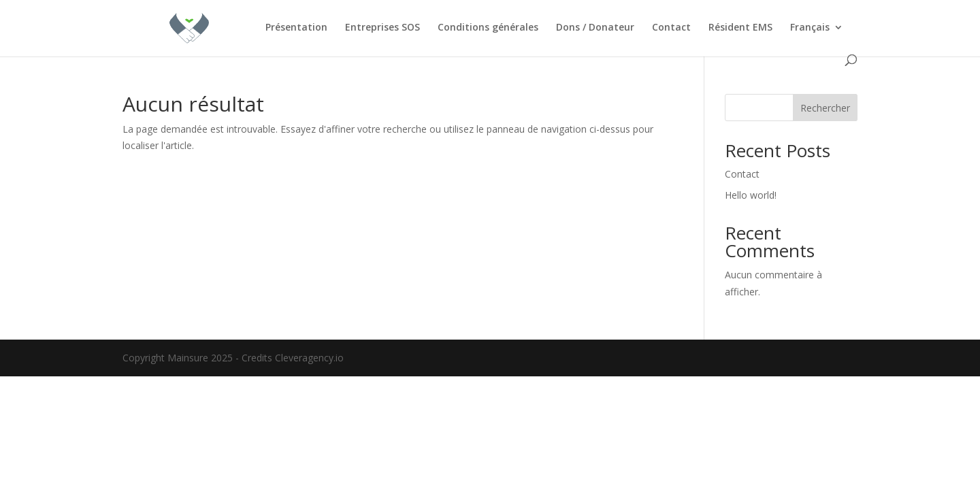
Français (810, 28)
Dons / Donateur (595, 28)
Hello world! (751, 195)
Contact (671, 28)
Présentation (296, 28)
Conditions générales (488, 28)
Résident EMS (740, 28)
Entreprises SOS (382, 28)
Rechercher (825, 108)
